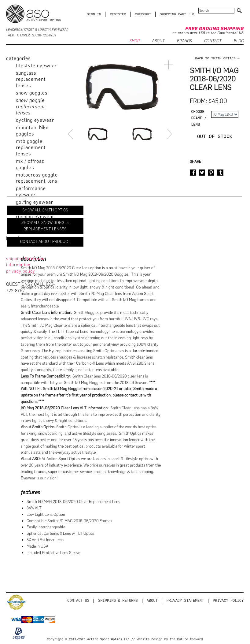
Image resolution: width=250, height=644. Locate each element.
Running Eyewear (35, 216)
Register (118, 14)
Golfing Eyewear (35, 202)
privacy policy (21, 271)
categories (18, 58)
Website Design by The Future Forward (170, 640)
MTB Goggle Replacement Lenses (31, 148)
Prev (71, 134)
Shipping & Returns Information (25, 262)
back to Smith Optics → (217, 58)
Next (170, 134)
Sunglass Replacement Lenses (31, 79)
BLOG (239, 41)
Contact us (78, 601)
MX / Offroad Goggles (30, 164)
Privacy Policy (228, 601)
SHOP (134, 41)
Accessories (29, 231)
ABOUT (158, 41)
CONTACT (213, 41)
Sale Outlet (29, 224)
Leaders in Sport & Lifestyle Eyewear (37, 30)
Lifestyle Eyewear (36, 66)
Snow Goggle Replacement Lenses (31, 107)
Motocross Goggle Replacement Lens (37, 178)
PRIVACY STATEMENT (185, 601)
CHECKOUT (143, 14)
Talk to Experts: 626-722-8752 (31, 35)
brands (14, 238)
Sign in (94, 14)
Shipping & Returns (118, 601)
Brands (184, 41)
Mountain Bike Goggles (32, 131)
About (152, 601)
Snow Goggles (32, 93)
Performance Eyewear (31, 192)
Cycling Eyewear (35, 120)
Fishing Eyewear (34, 209)
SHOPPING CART (173, 14)
